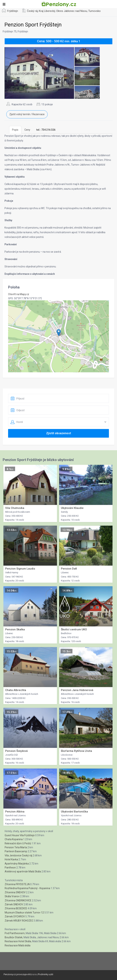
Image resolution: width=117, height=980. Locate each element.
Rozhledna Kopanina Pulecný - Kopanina (27, 888)
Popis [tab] (15, 130)
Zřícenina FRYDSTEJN (17, 884)
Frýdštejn (13, 11)
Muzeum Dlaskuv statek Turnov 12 (24, 913)
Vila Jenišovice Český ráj (18, 855)
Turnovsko (94, 11)
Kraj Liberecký (47, 11)
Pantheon (10, 868)
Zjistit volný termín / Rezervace (27, 114)
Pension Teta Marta (16, 847)
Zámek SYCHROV (15, 916)
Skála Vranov (12, 896)
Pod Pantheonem (15, 933)
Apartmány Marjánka (17, 864)
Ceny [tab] (27, 130)
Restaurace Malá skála (18, 945)
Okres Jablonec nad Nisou (72, 11)
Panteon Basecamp (16, 851)
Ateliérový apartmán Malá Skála (23, 871)
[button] (59, 333)
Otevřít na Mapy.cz (19, 294)
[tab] (46, 130)
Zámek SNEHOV (14, 904)
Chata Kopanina (14, 839)
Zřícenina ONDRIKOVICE (18, 900)
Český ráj (32, 11)
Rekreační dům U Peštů (18, 843)
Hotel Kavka (11, 859)
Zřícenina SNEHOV (15, 892)
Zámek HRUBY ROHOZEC (19, 921)
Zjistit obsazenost (59, 433)
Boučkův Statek (14, 937)
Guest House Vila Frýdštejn (20, 835)
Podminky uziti (46, 974)
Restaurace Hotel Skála (18, 941)
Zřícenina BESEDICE (16, 908)
